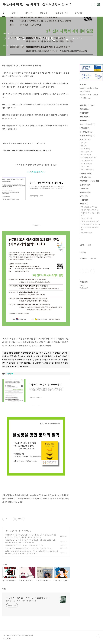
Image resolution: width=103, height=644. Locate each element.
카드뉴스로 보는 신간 (89, 207)
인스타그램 (87, 271)
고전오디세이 (86, 167)
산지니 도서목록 (85, 91)
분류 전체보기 (87, 105)
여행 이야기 (85, 192)
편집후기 (84, 113)
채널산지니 (85, 177)
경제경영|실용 (87, 152)
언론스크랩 (14, 531)
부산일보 (10, 374)
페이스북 (82, 271)
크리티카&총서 (87, 161)
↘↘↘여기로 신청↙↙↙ (36, 172)
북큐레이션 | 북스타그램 (90, 210)
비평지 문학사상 (87, 170)
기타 (7, 531)
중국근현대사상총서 (88, 158)
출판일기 (85, 109)
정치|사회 (85, 149)
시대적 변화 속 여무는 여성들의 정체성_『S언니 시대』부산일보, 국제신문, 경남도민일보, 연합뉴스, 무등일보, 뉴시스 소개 (31, 552)
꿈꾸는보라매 (86, 164)
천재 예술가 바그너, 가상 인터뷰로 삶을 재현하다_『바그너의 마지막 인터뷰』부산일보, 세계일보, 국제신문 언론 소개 (31, 541)
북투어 (84, 196)
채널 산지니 (44, 13)
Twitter (93, 258)
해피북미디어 (86, 173)
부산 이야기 (85, 185)
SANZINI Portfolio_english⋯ (89, 88)
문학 (84, 143)
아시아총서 (86, 155)
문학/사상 (79, 13)
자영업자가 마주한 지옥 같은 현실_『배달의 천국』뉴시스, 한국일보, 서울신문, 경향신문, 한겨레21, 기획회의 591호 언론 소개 (31, 536)
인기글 (89, 245)
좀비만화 (85, 120)
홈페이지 (15, 13)
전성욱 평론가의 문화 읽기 (91, 224)
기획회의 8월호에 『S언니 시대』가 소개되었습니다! (23, 545)
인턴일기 (85, 128)
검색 (93, 5)
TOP (98, 636)
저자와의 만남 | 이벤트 (90, 181)
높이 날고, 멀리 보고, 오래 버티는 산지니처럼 (21, 601)
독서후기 (84, 200)
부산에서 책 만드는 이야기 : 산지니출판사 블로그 (37, 4)
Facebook (84, 258)
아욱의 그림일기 (87, 124)
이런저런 (85, 117)
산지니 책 (29, 13)
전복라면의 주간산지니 (90, 221)
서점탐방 (84, 188)
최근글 (82, 245)
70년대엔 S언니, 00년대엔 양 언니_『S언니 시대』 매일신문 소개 (27, 548)
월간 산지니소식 (62, 13)
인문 (84, 146)
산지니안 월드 (86, 218)
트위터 (92, 271)
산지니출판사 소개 (86, 98)
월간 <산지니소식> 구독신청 (89, 95)
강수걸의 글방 (86, 132)
